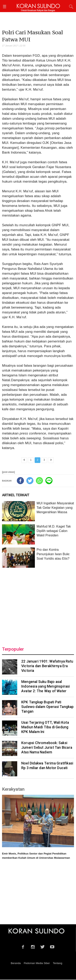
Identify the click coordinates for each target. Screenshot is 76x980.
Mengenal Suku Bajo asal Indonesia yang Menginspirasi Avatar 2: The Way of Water (46, 686)
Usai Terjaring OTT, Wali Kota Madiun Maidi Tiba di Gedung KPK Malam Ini (45, 727)
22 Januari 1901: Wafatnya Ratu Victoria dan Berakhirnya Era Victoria (47, 666)
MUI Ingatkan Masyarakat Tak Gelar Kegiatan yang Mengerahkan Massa (55, 508)
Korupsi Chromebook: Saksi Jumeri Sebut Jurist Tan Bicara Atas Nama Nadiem (47, 748)
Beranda (16, 963)
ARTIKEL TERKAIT (16, 495)
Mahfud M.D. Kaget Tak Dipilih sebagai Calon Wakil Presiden (54, 531)
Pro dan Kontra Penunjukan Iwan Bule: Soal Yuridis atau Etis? (53, 554)
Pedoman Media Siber (37, 963)
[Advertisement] (38, 605)
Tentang (58, 963)
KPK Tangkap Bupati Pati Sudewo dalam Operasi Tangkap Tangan (48, 707)
